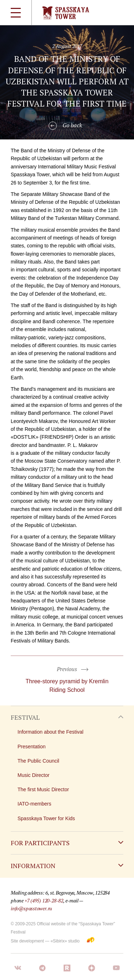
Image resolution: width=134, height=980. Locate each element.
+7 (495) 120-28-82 (44, 900)
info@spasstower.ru (31, 908)
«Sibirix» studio (65, 941)
